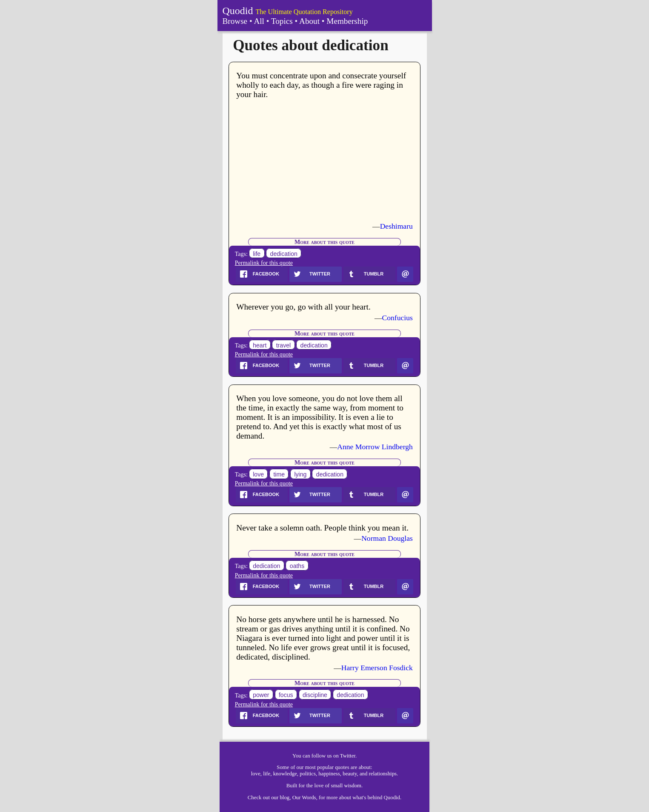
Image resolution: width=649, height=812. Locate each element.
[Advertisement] (324, 161)
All (259, 21)
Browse (235, 21)
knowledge (285, 774)
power (261, 695)
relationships (383, 774)
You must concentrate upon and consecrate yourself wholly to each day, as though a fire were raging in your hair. (321, 85)
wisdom (353, 786)
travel (283, 345)
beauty (350, 774)
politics (308, 774)
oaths (297, 566)
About (309, 21)
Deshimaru (396, 226)
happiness (329, 774)
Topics (282, 21)
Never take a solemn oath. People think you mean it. (322, 528)
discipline (315, 695)
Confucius (397, 318)
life (257, 254)
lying (300, 474)
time (279, 474)
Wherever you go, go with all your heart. (303, 307)
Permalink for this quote (264, 263)
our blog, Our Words (293, 798)
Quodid (238, 11)
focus (286, 695)
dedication (284, 254)
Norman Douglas (387, 538)
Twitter (348, 756)
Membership (347, 21)
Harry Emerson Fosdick (377, 668)
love (258, 474)
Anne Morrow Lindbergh (375, 447)
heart (260, 345)
